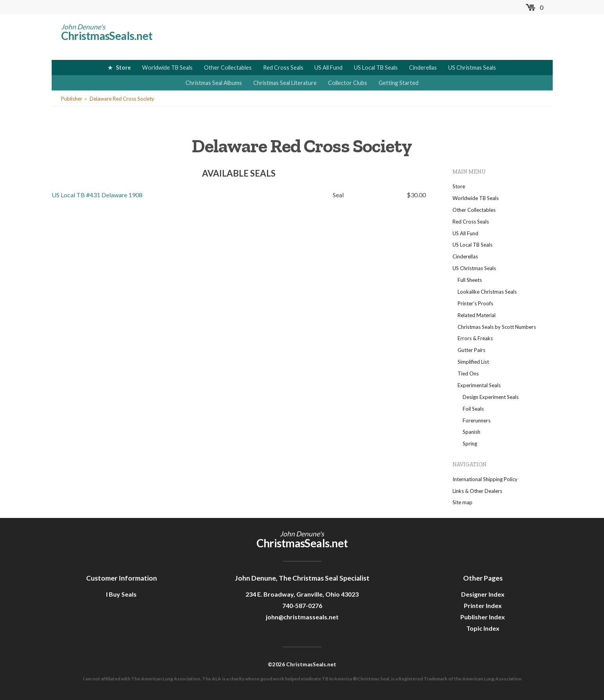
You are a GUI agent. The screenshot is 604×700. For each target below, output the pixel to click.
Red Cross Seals (283, 68)
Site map (462, 502)
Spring (470, 444)
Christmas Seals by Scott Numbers (497, 327)
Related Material (477, 315)
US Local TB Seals (376, 68)
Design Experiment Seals (491, 397)
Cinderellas (423, 68)
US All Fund (328, 68)
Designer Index (483, 594)
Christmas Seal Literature (285, 83)
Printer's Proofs (475, 303)
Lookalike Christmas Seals (487, 292)
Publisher (72, 99)
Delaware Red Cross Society (122, 99)
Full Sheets (470, 280)
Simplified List (473, 362)
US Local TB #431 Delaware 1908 (97, 195)
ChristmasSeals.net (107, 36)
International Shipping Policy (485, 479)
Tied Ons (468, 373)
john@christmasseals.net (302, 617)
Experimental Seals (479, 385)
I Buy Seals (121, 594)
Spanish (471, 432)
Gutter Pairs (471, 350)
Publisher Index (483, 617)
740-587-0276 (302, 605)
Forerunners (477, 420)
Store (123, 68)
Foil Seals (473, 409)
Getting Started (398, 83)
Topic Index (483, 628)
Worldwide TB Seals (167, 68)
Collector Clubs (348, 83)
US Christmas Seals (472, 68)
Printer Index (483, 605)
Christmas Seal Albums (214, 83)
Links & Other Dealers (477, 491)
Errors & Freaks (475, 338)
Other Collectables (228, 68)
